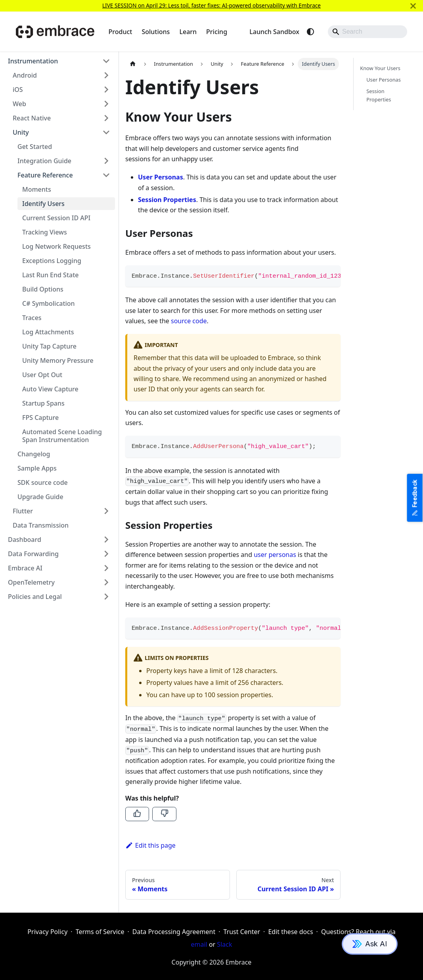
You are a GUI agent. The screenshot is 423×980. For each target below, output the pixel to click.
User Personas (384, 80)
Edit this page (150, 845)
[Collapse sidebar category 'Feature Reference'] (106, 175)
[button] (59, 61)
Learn (188, 32)
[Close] (413, 6)
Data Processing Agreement (174, 932)
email (199, 944)
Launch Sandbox (274, 32)
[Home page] (133, 64)
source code (189, 321)
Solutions (156, 32)
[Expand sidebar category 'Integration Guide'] (106, 161)
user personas (275, 555)
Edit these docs (290, 932)
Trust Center (242, 932)
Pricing (217, 32)
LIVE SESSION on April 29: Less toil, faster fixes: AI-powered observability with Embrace (211, 5)
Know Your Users (380, 68)
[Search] (367, 32)
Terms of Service (100, 932)
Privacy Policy (47, 932)
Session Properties (379, 95)
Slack (224, 944)
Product (121, 32)
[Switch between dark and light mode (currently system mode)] (310, 32)
